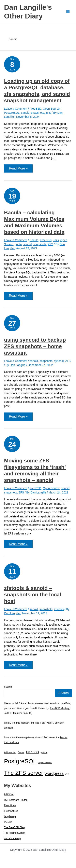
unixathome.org (12, 838)
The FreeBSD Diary (15, 827)
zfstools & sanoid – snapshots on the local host (33, 595)
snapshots (37, 113)
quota (18, 244)
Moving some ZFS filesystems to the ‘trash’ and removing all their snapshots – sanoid (35, 470)
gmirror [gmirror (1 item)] (44, 752)
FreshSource (11, 811)
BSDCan (9, 795)
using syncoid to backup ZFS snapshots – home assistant (35, 346)
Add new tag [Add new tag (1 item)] (10, 752)
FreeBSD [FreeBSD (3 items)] (33, 752)
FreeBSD (35, 109)
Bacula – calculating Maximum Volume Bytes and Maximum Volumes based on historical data (34, 222)
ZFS (48, 113)
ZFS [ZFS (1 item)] (67, 774)
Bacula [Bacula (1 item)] (21, 752)
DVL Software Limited (16, 800)
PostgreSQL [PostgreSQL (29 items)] (20, 761)
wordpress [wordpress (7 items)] (54, 773)
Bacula (34, 240)
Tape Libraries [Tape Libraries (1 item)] (45, 762)
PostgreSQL (12, 113)
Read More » (18, 169)
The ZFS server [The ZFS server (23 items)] (24, 773)
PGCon (8, 822)
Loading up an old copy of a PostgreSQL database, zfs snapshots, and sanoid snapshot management (37, 91)
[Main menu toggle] (68, 12)
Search (8, 687)
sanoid (25, 113)
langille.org (10, 816)
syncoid (59, 361)
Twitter (49, 723)
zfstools (59, 609)
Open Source (51, 109)
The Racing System (15, 833)
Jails (56, 240)
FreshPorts (10, 805)
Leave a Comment (16, 109)
